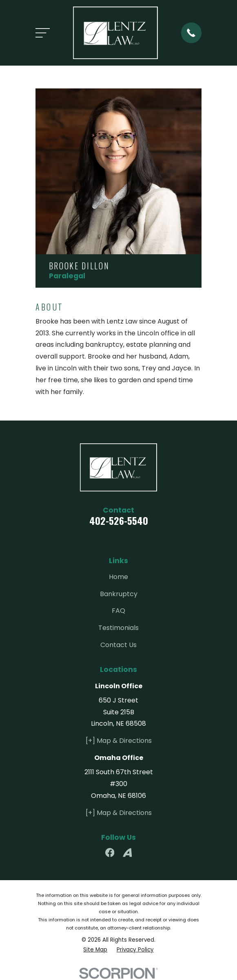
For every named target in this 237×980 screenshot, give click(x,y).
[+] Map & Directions (119, 741)
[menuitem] (95, 950)
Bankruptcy (119, 594)
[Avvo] (127, 852)
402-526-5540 (119, 520)
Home (118, 577)
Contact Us (118, 645)
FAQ (118, 611)
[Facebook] (110, 852)
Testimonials (118, 628)
